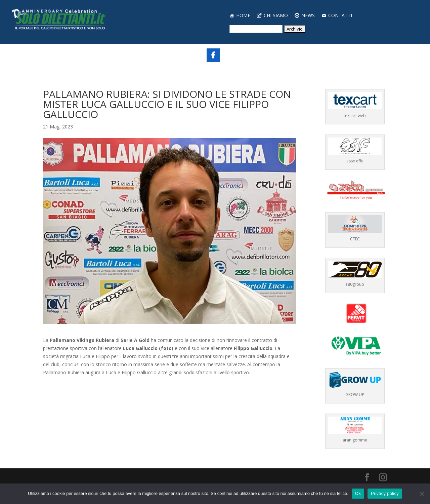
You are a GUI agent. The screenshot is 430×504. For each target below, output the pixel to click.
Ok (358, 493)
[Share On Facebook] (213, 55)
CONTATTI (340, 15)
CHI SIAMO (276, 15)
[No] (422, 494)
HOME (243, 15)
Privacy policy (385, 493)
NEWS (308, 15)
